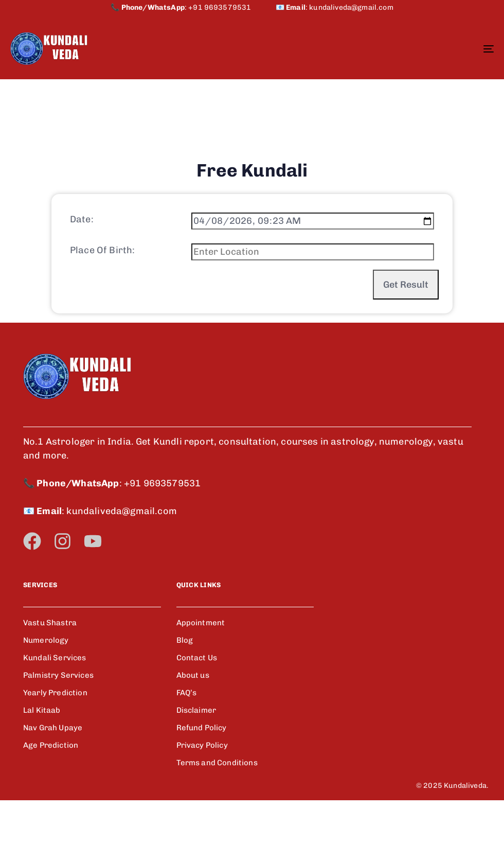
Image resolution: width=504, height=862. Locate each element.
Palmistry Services (58, 737)
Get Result (406, 323)
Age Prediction (51, 807)
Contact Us (197, 719)
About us (193, 737)
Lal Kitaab (42, 772)
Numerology (46, 702)
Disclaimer (196, 772)
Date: (82, 258)
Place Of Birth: (102, 289)
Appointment (201, 684)
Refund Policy (202, 789)
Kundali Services (55, 719)
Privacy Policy (202, 807)
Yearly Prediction (55, 754)
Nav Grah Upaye (53, 789)
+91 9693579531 (232, 7)
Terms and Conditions (217, 824)
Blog (185, 702)
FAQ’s (187, 754)
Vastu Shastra (50, 684)
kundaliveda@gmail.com (351, 7)
